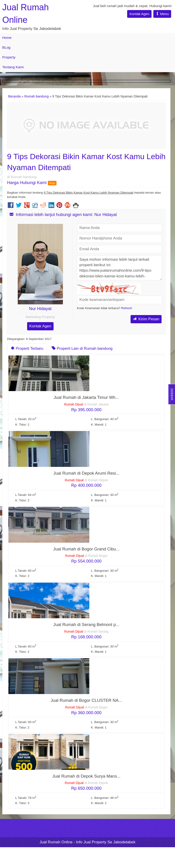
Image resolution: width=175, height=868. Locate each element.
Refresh (127, 308)
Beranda (14, 96)
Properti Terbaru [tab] (27, 349)
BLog (6, 47)
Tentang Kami (13, 67)
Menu (162, 14)
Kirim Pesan (146, 319)
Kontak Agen (139, 14)
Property (9, 57)
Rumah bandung (37, 96)
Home (7, 38)
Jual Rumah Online (56, 842)
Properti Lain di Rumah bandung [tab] (82, 349)
